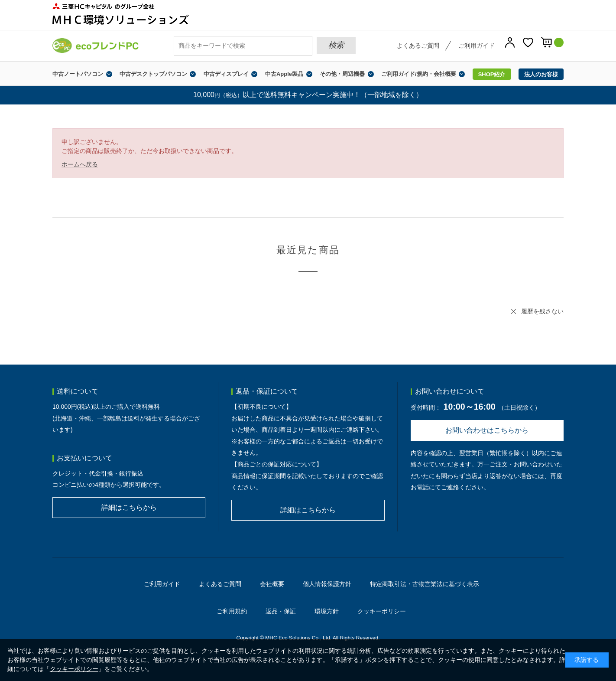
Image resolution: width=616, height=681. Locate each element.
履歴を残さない (542, 311)
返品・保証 (281, 611)
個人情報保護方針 (327, 584)
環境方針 (327, 611)
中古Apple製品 (284, 74)
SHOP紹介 (492, 74)
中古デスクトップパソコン (153, 74)
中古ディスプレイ (226, 74)
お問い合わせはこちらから (487, 430)
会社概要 (272, 584)
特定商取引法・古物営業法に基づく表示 (425, 584)
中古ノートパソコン (78, 74)
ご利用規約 (232, 611)
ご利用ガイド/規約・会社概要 (419, 74)
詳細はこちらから (129, 507)
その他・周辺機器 (342, 74)
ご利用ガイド (477, 46)
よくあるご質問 (418, 46)
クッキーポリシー (382, 611)
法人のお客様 (541, 74)
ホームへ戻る (80, 164)
